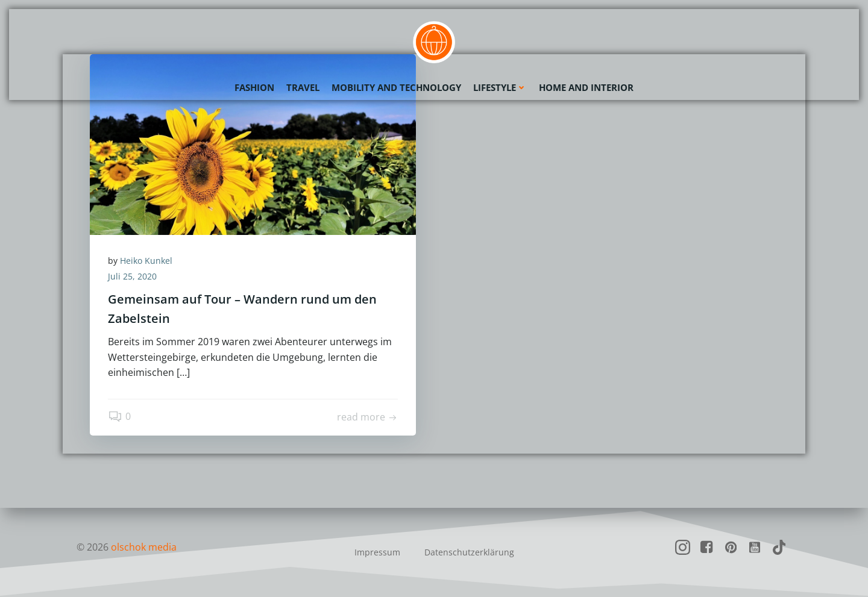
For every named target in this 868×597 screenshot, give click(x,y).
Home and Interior (586, 87)
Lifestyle (500, 87)
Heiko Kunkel (146, 261)
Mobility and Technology (396, 87)
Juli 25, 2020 (132, 276)
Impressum (377, 552)
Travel (303, 87)
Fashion (254, 87)
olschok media (144, 547)
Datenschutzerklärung (469, 552)
